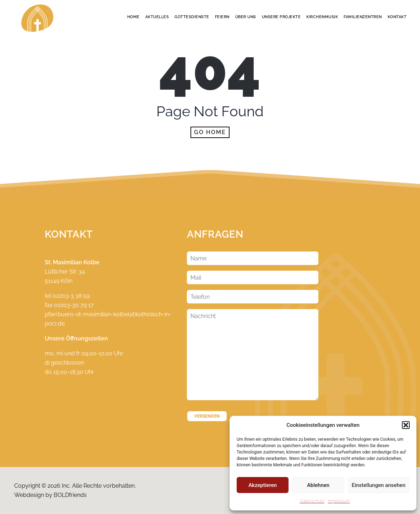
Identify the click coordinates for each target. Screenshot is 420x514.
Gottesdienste (192, 17)
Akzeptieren (263, 485)
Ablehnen (318, 485)
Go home (210, 132)
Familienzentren (363, 17)
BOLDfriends (70, 495)
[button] (406, 425)
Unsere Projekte (281, 17)
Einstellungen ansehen (379, 485)
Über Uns (246, 17)
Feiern (222, 17)
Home (133, 17)
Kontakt (397, 17)
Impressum (339, 501)
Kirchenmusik (322, 17)
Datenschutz (312, 501)
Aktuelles (157, 17)
